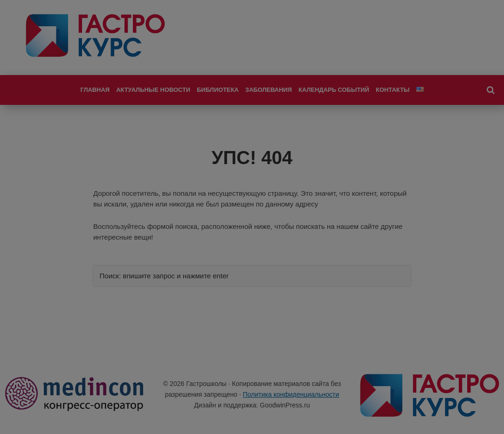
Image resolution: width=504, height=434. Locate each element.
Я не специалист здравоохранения (252, 313)
